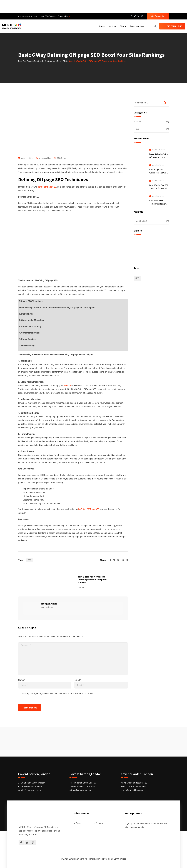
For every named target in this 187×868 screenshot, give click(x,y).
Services (112, 26)
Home (102, 26)
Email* (78, 680)
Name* (21, 680)
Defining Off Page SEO (89, 509)
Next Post (82, 588)
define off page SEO (47, 187)
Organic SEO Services (116, 859)
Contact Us (64, 16)
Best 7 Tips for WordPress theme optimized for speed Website (92, 580)
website (67, 386)
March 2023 (141, 221)
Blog (122, 26)
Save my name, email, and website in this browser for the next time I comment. (58, 694)
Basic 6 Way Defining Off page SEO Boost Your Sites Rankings (159, 157)
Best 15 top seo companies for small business (159, 204)
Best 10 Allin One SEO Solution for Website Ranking (159, 188)
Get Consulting (158, 16)
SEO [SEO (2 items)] (137, 278)
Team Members (137, 26)
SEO (59, 158)
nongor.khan (46, 158)
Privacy (79, 823)
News (63, 158)
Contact (99, 823)
